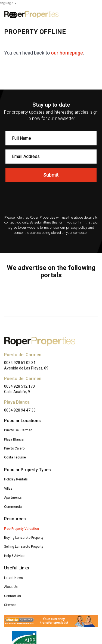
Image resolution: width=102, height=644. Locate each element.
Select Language (83, 3)
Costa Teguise (15, 457)
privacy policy (77, 227)
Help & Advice (14, 556)
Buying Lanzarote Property (24, 538)
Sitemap (10, 605)
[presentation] (51, 199)
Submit (51, 175)
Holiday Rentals (16, 479)
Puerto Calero (14, 448)
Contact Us (13, 596)
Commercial (13, 507)
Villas (8, 489)
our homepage (67, 53)
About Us (11, 587)
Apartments (13, 498)
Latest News (13, 578)
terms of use (49, 227)
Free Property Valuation (21, 529)
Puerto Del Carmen (18, 430)
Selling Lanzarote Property (24, 547)
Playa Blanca (14, 439)
